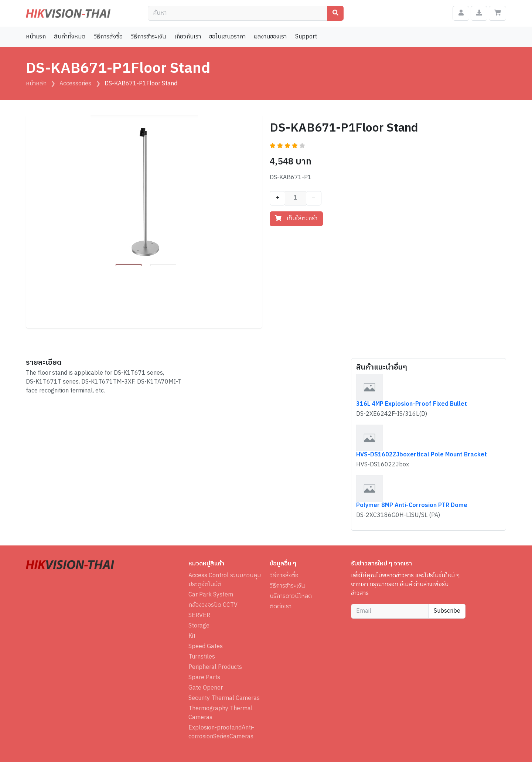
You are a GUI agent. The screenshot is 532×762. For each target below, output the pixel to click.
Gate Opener (206, 688)
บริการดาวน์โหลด (291, 596)
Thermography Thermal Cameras (221, 713)
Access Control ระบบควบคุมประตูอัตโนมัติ (225, 580)
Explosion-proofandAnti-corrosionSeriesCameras (221, 732)
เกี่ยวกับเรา (188, 37)
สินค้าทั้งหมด (70, 37)
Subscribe (447, 611)
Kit (192, 636)
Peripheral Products (215, 667)
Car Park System (211, 595)
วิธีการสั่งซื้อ (108, 37)
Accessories (75, 84)
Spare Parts (204, 678)
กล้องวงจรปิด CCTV (213, 605)
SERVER (199, 616)
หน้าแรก (36, 37)
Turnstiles (202, 657)
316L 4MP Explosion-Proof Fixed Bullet (412, 404)
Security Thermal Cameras (224, 698)
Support (306, 37)
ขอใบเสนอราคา (227, 37)
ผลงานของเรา (270, 37)
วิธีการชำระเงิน (148, 37)
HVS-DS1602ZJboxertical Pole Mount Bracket (422, 455)
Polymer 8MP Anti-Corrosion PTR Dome (412, 505)
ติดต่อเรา (281, 607)
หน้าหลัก (36, 84)
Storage (199, 626)
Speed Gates (206, 647)
